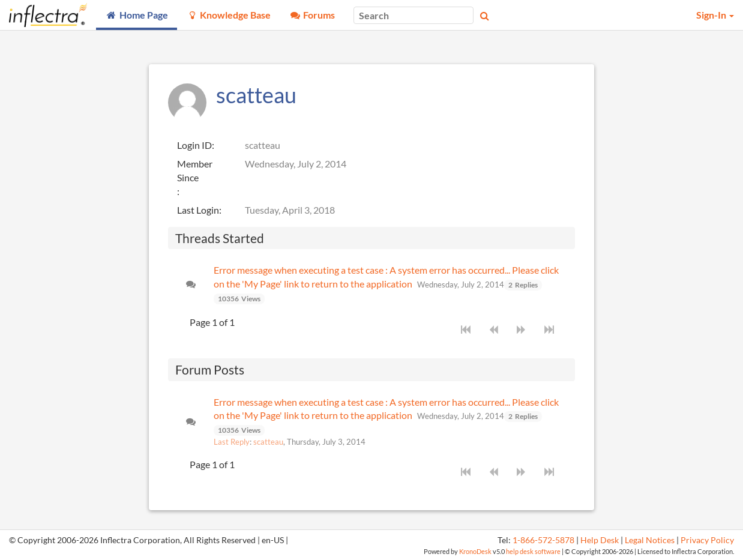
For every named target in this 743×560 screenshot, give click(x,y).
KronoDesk (475, 551)
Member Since (195, 170)
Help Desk (600, 540)
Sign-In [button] (715, 15)
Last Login (198, 210)
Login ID (194, 145)
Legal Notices (650, 540)
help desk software (533, 551)
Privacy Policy (707, 540)
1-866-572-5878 (543, 540)
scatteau (268, 442)
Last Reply (232, 442)
